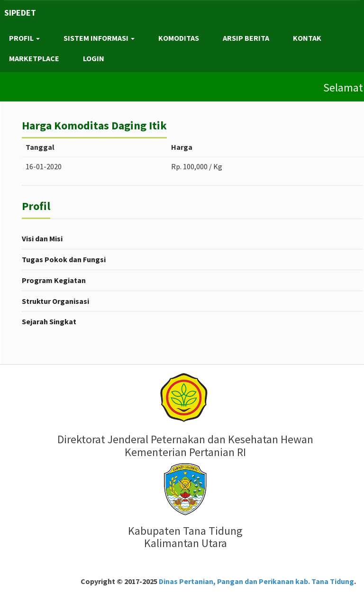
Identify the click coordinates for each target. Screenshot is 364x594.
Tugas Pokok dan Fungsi (64, 259)
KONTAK (307, 38)
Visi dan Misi (42, 238)
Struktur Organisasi (55, 301)
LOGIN (94, 58)
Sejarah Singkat (49, 321)
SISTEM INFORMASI (99, 38)
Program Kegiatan (54, 280)
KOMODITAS (179, 38)
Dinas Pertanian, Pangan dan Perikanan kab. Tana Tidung (256, 581)
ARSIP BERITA (246, 38)
